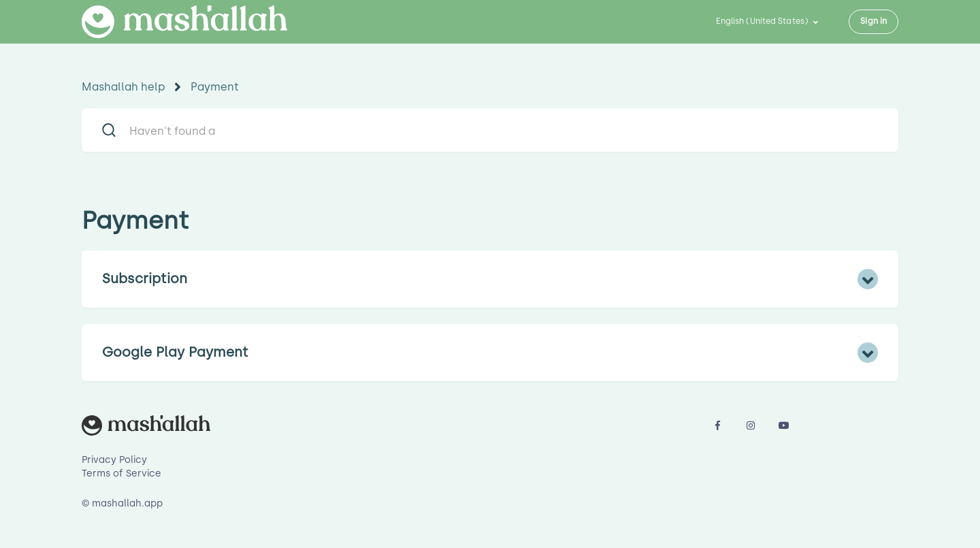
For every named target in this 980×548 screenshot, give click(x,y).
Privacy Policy (114, 460)
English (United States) (763, 21)
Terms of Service (121, 473)
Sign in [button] (873, 21)
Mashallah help (124, 87)
